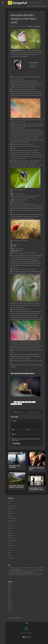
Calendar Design (13, 506)
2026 (9, 584)
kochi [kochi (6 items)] (9, 571)
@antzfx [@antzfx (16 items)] (12, 568)
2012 (9, 605)
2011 (9, 606)
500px (36, 65)
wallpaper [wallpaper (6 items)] (29, 575)
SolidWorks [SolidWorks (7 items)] (10, 575)
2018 (9, 596)
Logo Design (12, 526)
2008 (9, 611)
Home (29, 6)
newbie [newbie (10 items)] (32, 571)
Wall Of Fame (38, 6)
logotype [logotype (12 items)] (21, 571)
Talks (33, 6)
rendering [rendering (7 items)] (38, 573)
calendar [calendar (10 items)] (31, 568)
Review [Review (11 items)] (41, 573)
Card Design (12, 508)
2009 (9, 609)
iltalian (27, 402)
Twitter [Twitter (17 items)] (17, 575)
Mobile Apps (12, 528)
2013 (9, 603)
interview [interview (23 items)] (41, 570)
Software (11, 548)
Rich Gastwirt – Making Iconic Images (37, 469)
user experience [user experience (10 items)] (22, 575)
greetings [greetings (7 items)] (30, 570)
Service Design (12, 545)
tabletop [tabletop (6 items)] (14, 575)
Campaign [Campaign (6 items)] (38, 568)
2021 (9, 591)
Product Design (12, 540)
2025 (9, 585)
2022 (9, 590)
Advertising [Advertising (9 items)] (18, 568)
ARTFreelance (14, 344)
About (44, 6)
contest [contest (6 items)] (9, 570)
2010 (9, 608)
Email (29, 430)
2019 (9, 594)
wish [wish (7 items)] (36, 575)
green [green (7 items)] (27, 570)
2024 (9, 587)
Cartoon (11, 511)
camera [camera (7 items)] (35, 568)
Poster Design (12, 536)
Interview (30, 26)
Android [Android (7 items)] (22, 568)
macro (34, 402)
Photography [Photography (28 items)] (20, 573)
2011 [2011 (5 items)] (9, 568)
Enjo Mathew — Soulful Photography (15, 466)
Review (11, 543)
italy (30, 402)
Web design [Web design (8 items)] (33, 575)
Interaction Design (13, 521)
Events (11, 516)
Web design (12, 558)
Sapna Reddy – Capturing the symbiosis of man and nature (17, 486)
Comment (14, 421)
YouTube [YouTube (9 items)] (39, 575)
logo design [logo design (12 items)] (16, 571)
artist (15, 402)
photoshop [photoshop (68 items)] (28, 573)
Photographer (14, 404)
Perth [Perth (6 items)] (38, 571)
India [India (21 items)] (37, 570)
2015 (9, 600)
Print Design (12, 538)
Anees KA (24, 26)
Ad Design (11, 501)
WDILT (10, 555)
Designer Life (12, 513)
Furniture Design (13, 518)
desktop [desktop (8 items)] (22, 570)
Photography (37, 26)
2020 (9, 593)
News (10, 531)
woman (20, 404)
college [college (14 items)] (42, 568)
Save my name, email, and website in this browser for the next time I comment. (26, 440)
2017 (9, 597)
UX (10, 553)
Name (14, 430)
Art (10, 503)
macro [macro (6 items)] (24, 571)
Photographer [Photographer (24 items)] (12, 573)
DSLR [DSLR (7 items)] (25, 570)
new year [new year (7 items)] (35, 571)
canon (23, 402)
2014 (9, 602)
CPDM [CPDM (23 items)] (12, 570)
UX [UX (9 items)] (26, 575)
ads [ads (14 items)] (15, 568)
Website (14, 434)
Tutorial (11, 550)
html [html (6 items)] (33, 570)
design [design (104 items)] (17, 569)
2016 (9, 599)
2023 (9, 588)
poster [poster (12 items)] (34, 573)
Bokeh (19, 402)
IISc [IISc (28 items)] (35, 570)
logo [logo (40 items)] (11, 571)
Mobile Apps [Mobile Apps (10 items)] (28, 571)
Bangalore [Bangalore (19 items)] (27, 568)
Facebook (32, 65)
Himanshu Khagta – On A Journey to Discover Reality (36, 489)
